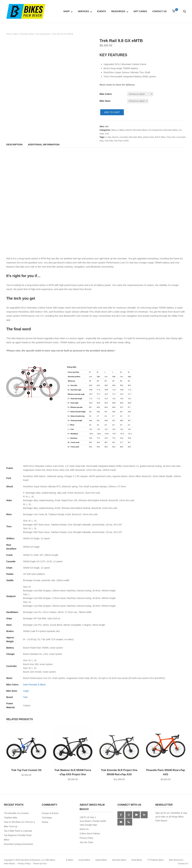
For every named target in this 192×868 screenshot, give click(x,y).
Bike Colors (106, 94)
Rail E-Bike (160, 137)
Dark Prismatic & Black (34, 685)
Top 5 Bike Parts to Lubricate (18, 831)
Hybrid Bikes (101, 860)
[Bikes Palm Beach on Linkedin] (144, 815)
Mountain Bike (136, 137)
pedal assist (148, 137)
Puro (45, 864)
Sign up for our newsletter (168, 813)
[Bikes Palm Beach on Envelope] (121, 822)
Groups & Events (50, 813)
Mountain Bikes (27, 34)
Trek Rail (109, 141)
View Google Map (88, 825)
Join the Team (86, 842)
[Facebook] (121, 815)
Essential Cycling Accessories (18, 844)
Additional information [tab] (44, 144)
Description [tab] (14, 144)
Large (26, 691)
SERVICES (83, 11)
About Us (84, 829)
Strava (45, 822)
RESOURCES (118, 11)
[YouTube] (136, 815)
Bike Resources (176, 860)
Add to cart (112, 112)
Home (9, 34)
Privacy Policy (86, 838)
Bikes (16, 34)
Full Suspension (43, 34)
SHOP (67, 11)
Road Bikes (137, 860)
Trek (168, 137)
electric (115, 137)
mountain (124, 137)
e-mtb (108, 137)
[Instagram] (129, 815)
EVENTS (102, 11)
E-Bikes (121, 130)
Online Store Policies (90, 834)
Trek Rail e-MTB (121, 141)
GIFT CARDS (140, 11)
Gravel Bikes (84, 860)
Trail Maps (47, 818)
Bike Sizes (105, 101)
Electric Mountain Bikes (136, 130)
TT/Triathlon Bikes (155, 860)
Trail (107, 134)
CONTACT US (160, 11)
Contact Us (183, 864)
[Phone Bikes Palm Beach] (129, 822)
